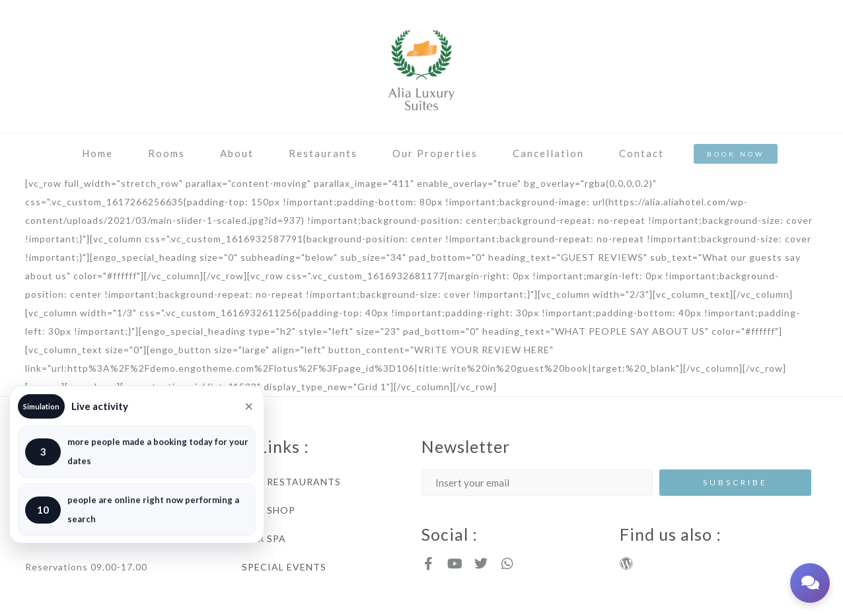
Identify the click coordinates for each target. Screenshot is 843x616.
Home (97, 153)
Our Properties (435, 153)
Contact (641, 153)
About (237, 153)
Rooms (166, 153)
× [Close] (249, 407)
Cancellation (548, 153)
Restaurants (323, 153)
